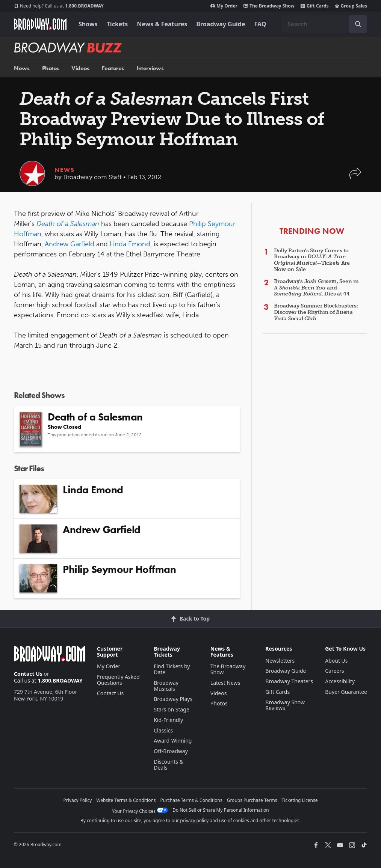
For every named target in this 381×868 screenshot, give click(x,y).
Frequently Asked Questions (118, 680)
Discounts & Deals (169, 765)
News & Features (162, 24)
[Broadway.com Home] (40, 24)
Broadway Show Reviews (285, 705)
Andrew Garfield (70, 244)
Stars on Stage (172, 709)
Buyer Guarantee (346, 692)
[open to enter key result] (358, 24)
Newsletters (280, 661)
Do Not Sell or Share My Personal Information (221, 810)
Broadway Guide (221, 24)
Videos (80, 68)
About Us (336, 661)
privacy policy (194, 821)
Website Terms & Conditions (126, 800)
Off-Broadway (171, 751)
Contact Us (28, 674)
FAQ (260, 24)
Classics (163, 730)
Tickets (117, 24)
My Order (224, 6)
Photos (51, 68)
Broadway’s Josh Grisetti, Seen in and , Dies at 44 (316, 288)
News (22, 68)
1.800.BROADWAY (59, 6)
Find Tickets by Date (172, 669)
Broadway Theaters (289, 681)
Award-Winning (173, 741)
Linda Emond (130, 244)
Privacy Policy (78, 800)
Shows (88, 24)
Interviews (150, 68)
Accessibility (340, 681)
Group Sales (351, 6)
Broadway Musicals (166, 686)
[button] (355, 177)
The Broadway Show (269, 6)
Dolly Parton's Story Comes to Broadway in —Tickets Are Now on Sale (312, 260)
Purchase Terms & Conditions (191, 800)
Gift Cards (315, 6)
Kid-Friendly (168, 720)
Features (113, 68)
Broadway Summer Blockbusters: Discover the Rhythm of (316, 312)
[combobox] (324, 24)
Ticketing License (300, 800)
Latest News (225, 683)
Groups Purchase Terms (252, 800)
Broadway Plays (173, 699)
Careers (334, 671)
